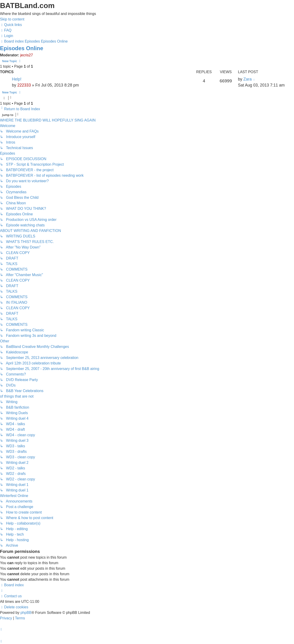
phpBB (26, 613)
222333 (24, 85)
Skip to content (12, 19)
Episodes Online (22, 48)
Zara (247, 79)
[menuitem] (6, 30)
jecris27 (27, 55)
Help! (17, 79)
